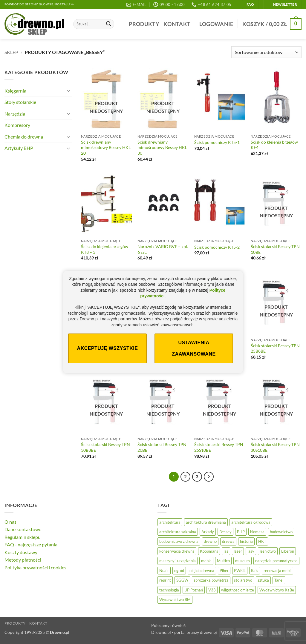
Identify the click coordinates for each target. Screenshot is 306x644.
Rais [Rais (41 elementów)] (255, 571)
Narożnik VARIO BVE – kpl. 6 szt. (163, 249)
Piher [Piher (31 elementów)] (224, 571)
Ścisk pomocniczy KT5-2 (217, 247)
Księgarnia (15, 91)
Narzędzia (15, 114)
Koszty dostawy (21, 552)
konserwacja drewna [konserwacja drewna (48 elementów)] (177, 551)
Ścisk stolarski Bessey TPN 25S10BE (219, 447)
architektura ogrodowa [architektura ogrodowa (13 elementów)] (251, 522)
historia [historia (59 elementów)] (246, 541)
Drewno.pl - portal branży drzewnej (184, 632)
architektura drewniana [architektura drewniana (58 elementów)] (206, 522)
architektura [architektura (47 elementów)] (170, 522)
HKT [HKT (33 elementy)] (262, 541)
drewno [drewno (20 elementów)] (210, 541)
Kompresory (17, 125)
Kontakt (177, 24)
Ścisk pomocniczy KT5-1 (217, 142)
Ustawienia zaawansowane (194, 348)
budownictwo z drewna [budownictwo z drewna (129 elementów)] (179, 541)
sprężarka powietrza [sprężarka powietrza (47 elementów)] (211, 580)
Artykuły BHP (19, 148)
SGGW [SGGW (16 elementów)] (182, 580)
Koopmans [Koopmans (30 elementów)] (209, 551)
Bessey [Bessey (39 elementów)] (225, 532)
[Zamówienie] (266, 52)
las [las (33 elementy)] (226, 551)
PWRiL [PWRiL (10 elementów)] (240, 571)
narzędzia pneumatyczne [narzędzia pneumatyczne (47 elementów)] (276, 561)
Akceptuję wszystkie (108, 348)
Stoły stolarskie (20, 102)
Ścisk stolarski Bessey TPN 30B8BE (105, 447)
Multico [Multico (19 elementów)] (223, 561)
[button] (216, 24)
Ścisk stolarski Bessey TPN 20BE (162, 447)
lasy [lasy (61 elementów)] (251, 551)
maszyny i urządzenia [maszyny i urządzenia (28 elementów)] (178, 561)
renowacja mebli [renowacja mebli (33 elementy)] (277, 571)
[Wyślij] (108, 24)
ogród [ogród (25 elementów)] (179, 571)
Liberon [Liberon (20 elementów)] (288, 551)
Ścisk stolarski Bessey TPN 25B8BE (275, 348)
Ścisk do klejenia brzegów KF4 (274, 145)
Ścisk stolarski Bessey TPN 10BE (275, 249)
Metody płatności (23, 560)
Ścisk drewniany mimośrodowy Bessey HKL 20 (106, 147)
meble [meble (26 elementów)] (206, 561)
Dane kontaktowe (23, 529)
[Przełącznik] (68, 90)
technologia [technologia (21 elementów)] (169, 590)
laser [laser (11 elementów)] (238, 551)
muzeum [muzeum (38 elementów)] (242, 561)
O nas (10, 522)
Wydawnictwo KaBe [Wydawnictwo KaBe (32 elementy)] (277, 590)
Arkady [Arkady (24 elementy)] (208, 532)
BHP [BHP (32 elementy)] (241, 532)
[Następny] (209, 477)
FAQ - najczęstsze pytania (31, 544)
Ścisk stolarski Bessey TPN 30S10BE (275, 447)
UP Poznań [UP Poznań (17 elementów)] (194, 590)
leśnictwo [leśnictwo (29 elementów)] (268, 551)
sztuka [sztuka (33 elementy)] (263, 580)
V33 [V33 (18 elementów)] (212, 590)
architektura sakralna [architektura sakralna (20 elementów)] (178, 532)
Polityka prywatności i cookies (35, 567)
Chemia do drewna (24, 137)
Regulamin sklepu (23, 537)
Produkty (144, 24)
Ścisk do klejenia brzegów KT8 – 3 (105, 249)
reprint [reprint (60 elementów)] (165, 580)
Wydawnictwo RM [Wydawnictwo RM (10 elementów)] (175, 600)
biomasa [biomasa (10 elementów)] (257, 532)
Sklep (11, 52)
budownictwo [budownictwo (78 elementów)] (281, 532)
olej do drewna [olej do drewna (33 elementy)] (202, 571)
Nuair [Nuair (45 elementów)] (164, 571)
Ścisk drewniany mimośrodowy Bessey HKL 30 (162, 147)
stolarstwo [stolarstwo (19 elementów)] (243, 580)
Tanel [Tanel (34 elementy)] (279, 580)
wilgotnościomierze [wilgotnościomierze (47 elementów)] (238, 590)
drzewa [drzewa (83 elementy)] (228, 541)
